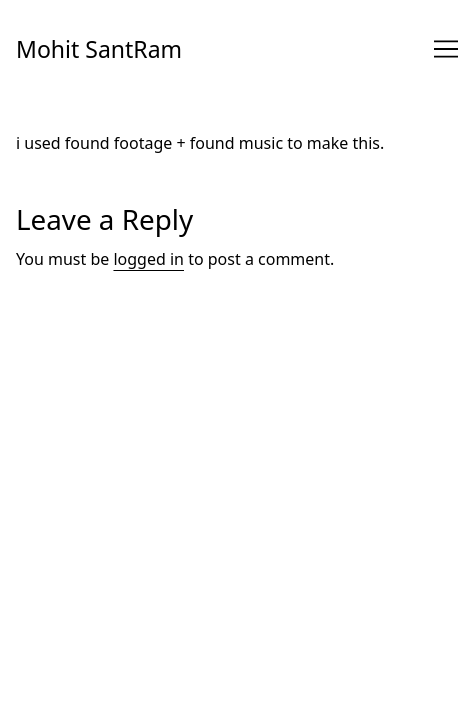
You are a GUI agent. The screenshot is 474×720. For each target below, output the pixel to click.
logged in (148, 259)
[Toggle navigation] (446, 49)
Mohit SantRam (99, 49)
